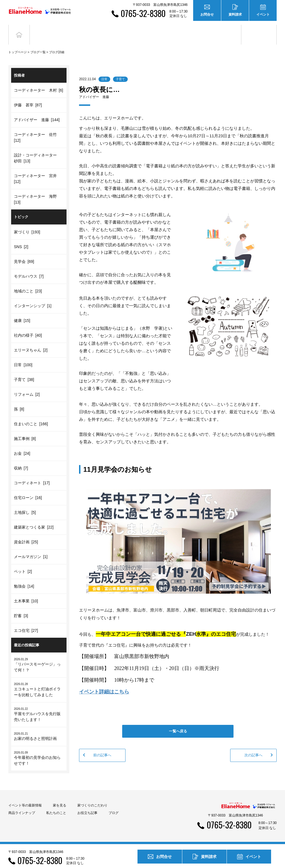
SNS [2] (21, 238)
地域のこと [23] (28, 283)
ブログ (259, 30)
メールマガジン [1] (31, 548)
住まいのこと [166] (31, 415)
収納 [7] (21, 460)
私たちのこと (56, 805)
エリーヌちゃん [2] (31, 342)
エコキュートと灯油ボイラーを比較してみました (39, 681)
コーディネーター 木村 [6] (39, 82)
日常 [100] (23, 356)
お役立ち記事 (223, 30)
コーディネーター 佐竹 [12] (36, 129)
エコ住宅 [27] (26, 622)
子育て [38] (24, 371)
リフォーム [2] (27, 386)
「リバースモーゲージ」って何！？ (39, 656)
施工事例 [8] (25, 430)
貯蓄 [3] (21, 607)
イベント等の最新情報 (25, 797)
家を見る (60, 797)
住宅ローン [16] (28, 489)
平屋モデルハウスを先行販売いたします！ (39, 706)
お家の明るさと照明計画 (39, 728)
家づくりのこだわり (92, 797)
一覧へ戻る (178, 723)
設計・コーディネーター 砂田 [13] (37, 150)
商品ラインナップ (22, 805)
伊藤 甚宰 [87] (28, 97)
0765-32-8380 (143, 13)
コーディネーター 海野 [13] (36, 191)
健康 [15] (22, 312)
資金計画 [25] (26, 534)
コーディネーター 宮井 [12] (36, 170)
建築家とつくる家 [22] (34, 519)
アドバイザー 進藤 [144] (37, 111)
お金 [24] (22, 445)
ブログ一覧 (38, 44)
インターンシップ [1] (33, 297)
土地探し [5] (25, 504)
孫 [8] (19, 401)
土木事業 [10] (26, 593)
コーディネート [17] (32, 475)
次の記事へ (253, 747)
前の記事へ (102, 747)
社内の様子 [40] (28, 327)
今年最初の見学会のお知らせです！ (39, 750)
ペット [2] (23, 563)
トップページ (18, 44)
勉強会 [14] (24, 578)
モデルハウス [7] (29, 268)
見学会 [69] (24, 253)
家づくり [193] (27, 224)
